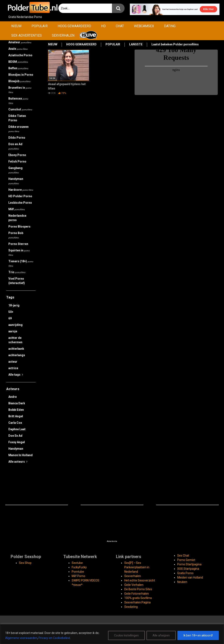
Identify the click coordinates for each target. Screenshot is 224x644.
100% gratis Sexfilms (138, 598)
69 (10, 318)
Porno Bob (16, 235)
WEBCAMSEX (144, 26)
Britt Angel (16, 416)
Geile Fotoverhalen (137, 594)
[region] (112, 634)
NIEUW (16, 26)
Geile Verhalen (134, 585)
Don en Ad (15, 146)
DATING (170, 26)
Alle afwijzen (161, 635)
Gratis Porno (185, 573)
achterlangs (17, 355)
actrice (13, 368)
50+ (11, 312)
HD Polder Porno (20, 196)
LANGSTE (136, 44)
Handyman (16, 181)
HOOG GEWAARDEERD (74, 26)
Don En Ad (15, 436)
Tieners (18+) (21, 263)
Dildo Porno (17, 138)
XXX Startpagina (188, 569)
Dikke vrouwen (18, 129)
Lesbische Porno (20, 203)
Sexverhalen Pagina (137, 602)
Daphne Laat (17, 429)
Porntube (78, 572)
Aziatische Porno (20, 55)
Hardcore (21, 190)
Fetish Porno (17, 161)
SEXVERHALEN (63, 35)
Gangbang (15, 170)
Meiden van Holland (190, 577)
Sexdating (131, 607)
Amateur (20, 42)
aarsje (13, 331)
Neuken (182, 582)
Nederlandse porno (17, 218)
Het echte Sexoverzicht (140, 580)
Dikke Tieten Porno (17, 118)
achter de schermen (15, 340)
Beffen (18, 68)
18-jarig (14, 305)
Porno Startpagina (189, 564)
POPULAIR (40, 26)
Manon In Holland (20, 455)
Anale (18, 49)
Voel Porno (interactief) (17, 281)
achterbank (16, 349)
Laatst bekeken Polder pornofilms (175, 44)
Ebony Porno (17, 155)
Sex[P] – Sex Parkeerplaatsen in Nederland (137, 567)
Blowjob (19, 81)
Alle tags (16, 375)
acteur (13, 362)
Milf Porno (78, 576)
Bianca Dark (17, 403)
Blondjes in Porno (21, 75)
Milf (17, 209)
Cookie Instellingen (126, 635)
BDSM (18, 62)
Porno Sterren (18, 244)
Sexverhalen (133, 576)
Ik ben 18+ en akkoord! (198, 635)
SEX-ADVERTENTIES (27, 35)
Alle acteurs (18, 462)
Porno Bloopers (19, 227)
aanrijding (15, 325)
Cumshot (20, 109)
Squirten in (19, 252)
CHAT (120, 26)
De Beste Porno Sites (138, 589)
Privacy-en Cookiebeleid (54, 638)
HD (103, 26)
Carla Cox (15, 423)
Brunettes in (20, 90)
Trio (17, 272)
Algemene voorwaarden (21, 638)
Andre (13, 397)
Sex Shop (25, 563)
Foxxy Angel (17, 442)
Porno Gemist (186, 560)
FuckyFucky (79, 567)
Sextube (77, 563)
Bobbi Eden (16, 410)
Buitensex (18, 101)
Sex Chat (183, 556)
